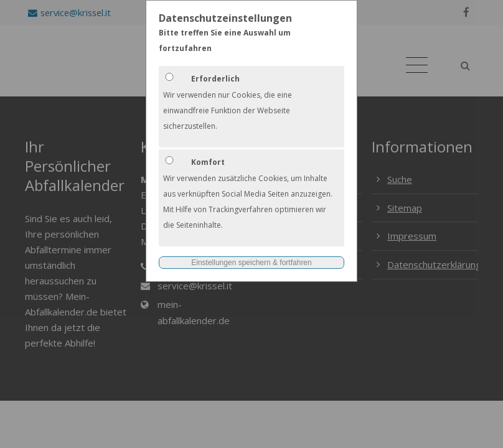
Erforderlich (215, 79)
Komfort (208, 162)
